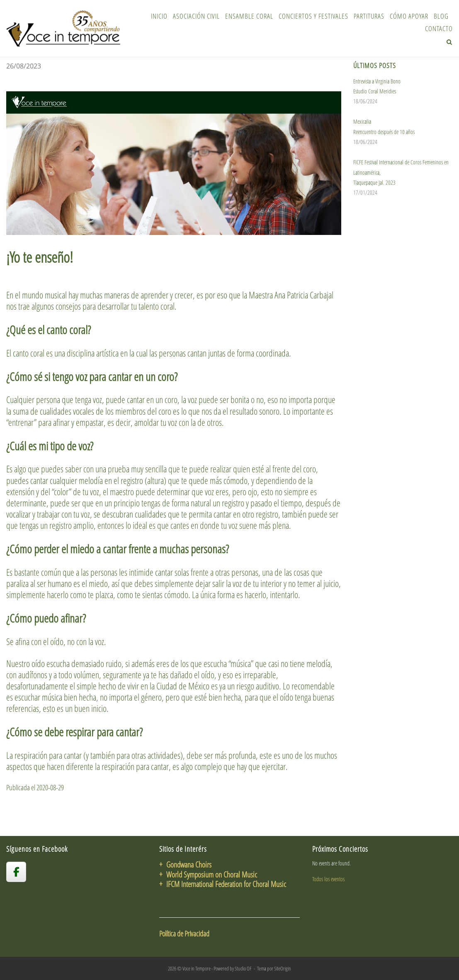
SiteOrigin (283, 968)
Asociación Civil (196, 16)
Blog (441, 16)
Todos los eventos (328, 879)
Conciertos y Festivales (313, 16)
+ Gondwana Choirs (185, 864)
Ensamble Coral (249, 16)
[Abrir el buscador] (449, 42)
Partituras (369, 16)
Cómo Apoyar (409, 16)
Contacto (439, 28)
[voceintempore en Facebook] (16, 872)
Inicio (159, 16)
